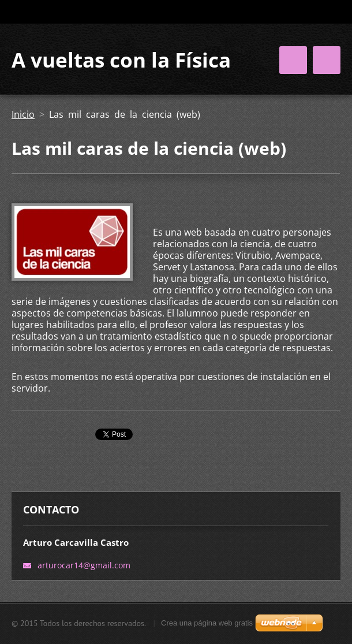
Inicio (23, 114)
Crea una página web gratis (207, 623)
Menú (327, 60)
